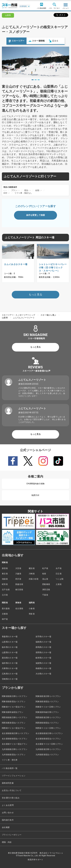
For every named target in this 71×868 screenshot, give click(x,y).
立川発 (5, 595)
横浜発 (32, 568)
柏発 (44, 574)
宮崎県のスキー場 (10, 679)
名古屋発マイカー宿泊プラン (15, 744)
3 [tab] (39, 80)
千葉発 (45, 595)
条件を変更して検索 (35, 215)
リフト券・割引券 (10, 760)
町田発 (5, 584)
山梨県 (5, 318)
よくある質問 (8, 805)
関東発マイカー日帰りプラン (48, 707)
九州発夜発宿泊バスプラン (47, 755)
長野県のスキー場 (43, 652)
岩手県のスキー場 (43, 637)
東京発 (5, 574)
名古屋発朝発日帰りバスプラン (16, 733)
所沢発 (18, 579)
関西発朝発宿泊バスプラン (47, 723)
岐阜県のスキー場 (43, 658)
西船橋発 (46, 584)
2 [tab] (36, 80)
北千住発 (6, 590)
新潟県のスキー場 (10, 658)
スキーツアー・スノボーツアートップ (18, 315)
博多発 (32, 614)
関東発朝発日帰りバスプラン (15, 696)
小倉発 (32, 609)
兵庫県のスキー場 (10, 668)
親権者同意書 (8, 783)
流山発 (45, 579)
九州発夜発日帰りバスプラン (48, 749)
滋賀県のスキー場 (43, 663)
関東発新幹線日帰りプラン (47, 712)
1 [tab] (33, 80)
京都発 (5, 614)
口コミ (47, 41)
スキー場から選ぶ (48, 315)
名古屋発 (19, 609)
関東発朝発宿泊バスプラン (14, 702)
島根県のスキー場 (43, 668)
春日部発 (19, 590)
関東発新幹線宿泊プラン (13, 712)
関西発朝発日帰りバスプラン (15, 717)
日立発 (59, 574)
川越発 (18, 574)
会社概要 (6, 827)
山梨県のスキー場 (10, 652)
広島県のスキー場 (10, 674)
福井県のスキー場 (10, 663)
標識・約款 (7, 842)
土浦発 (59, 584)
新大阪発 (6, 609)
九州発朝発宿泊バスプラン (14, 755)
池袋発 (5, 579)
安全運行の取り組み (11, 798)
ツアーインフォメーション (14, 776)
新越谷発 (19, 584)
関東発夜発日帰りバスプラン (48, 696)
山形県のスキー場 (10, 642)
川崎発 (32, 574)
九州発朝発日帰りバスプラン (15, 749)
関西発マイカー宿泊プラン (14, 728)
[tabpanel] (35, 62)
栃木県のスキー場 (10, 647)
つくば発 (60, 579)
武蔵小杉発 (34, 579)
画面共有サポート (35, 860)
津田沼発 (46, 590)
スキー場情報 (30, 41)
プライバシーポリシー (12, 835)
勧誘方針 (35, 495)
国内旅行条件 (8, 820)
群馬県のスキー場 (43, 647)
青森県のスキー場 (10, 637)
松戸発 (45, 568)
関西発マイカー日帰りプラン (48, 728)
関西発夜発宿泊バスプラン (14, 723)
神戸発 (5, 619)
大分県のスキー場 (43, 674)
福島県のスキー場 (43, 642)
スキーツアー (10, 41)
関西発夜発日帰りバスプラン (48, 717)
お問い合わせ (8, 813)
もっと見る (35, 347)
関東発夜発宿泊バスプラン (47, 702)
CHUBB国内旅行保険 (35, 484)
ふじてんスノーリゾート (24, 318)
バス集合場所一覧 (10, 768)
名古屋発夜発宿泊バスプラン (48, 739)
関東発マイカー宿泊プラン (14, 707)
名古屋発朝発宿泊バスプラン (15, 739)
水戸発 (59, 568)
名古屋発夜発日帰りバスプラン (49, 733)
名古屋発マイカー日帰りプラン (49, 744)
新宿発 (5, 568)
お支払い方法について (12, 790)
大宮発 (18, 568)
